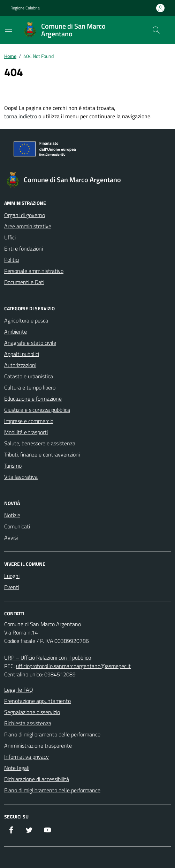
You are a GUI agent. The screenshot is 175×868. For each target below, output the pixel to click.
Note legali (17, 768)
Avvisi (11, 537)
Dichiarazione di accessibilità (37, 779)
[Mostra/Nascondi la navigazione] (8, 29)
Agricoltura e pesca (26, 320)
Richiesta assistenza (28, 723)
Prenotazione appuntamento (37, 701)
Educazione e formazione (33, 399)
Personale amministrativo (34, 271)
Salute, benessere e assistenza (40, 443)
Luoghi (12, 576)
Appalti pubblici (22, 354)
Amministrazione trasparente (38, 745)
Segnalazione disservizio (32, 712)
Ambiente (16, 332)
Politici (12, 260)
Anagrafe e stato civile (30, 343)
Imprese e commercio (29, 421)
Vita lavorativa (21, 477)
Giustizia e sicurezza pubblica (37, 410)
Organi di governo (25, 215)
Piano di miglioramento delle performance (52, 734)
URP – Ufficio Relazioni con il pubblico (48, 658)
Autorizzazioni (20, 365)
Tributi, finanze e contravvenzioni (42, 454)
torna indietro (21, 116)
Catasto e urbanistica (29, 376)
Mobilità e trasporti (26, 432)
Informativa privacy (26, 757)
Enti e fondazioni (24, 248)
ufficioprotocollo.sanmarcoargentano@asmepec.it (73, 666)
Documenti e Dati (24, 282)
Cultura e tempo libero (30, 387)
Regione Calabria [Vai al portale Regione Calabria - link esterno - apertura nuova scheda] (25, 8)
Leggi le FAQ (19, 690)
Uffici (10, 237)
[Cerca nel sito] (156, 30)
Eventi (12, 587)
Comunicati (17, 526)
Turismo (13, 466)
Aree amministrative (28, 226)
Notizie (12, 515)
